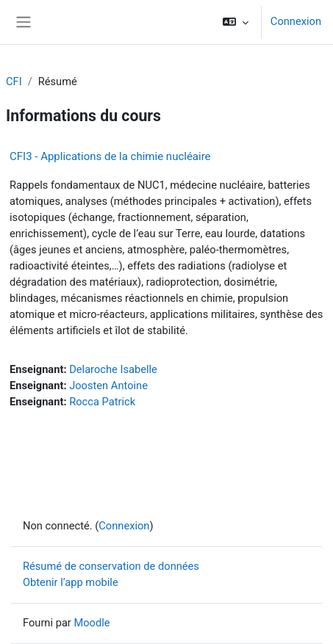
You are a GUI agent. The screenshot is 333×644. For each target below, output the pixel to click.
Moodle (92, 623)
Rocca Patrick (102, 402)
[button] (236, 22)
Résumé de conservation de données (111, 566)
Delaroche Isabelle (113, 369)
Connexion (296, 21)
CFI (14, 82)
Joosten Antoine (108, 386)
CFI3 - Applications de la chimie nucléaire (110, 156)
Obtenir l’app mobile (71, 582)
